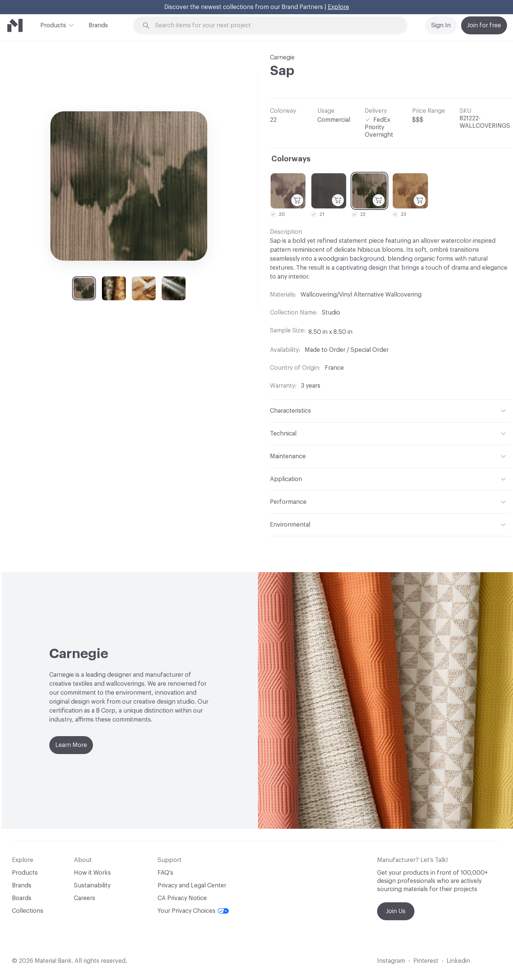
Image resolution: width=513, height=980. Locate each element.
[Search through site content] (274, 26)
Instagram (391, 961)
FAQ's (165, 873)
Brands (98, 25)
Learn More (71, 745)
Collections (28, 911)
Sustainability (92, 886)
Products (53, 25)
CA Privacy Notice (182, 898)
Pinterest (426, 961)
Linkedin (458, 961)
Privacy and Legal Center (192, 886)
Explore (338, 7)
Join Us (396, 911)
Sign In (441, 25)
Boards (22, 898)
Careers (85, 898)
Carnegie (282, 58)
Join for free (484, 25)
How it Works (92, 873)
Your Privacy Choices (193, 911)
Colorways (291, 159)
